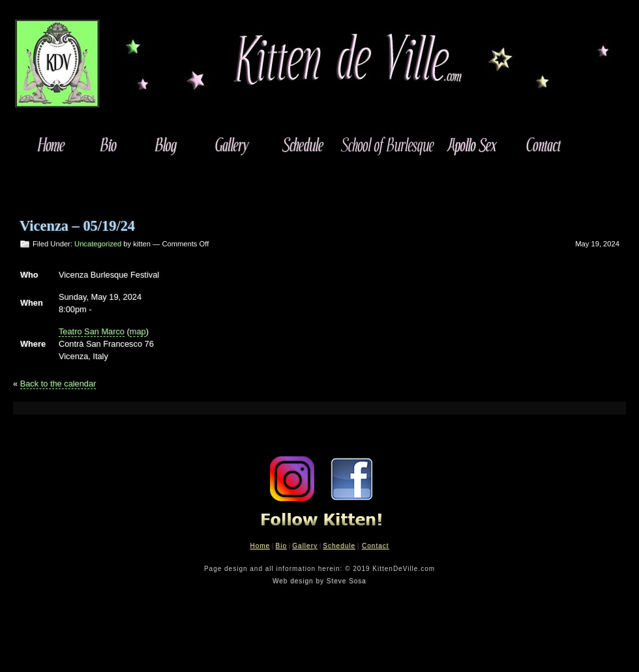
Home (260, 546)
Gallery (305, 546)
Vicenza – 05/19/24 (77, 226)
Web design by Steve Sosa (319, 581)
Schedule (339, 546)
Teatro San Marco (92, 331)
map (138, 331)
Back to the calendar (58, 384)
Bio (281, 546)
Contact (375, 546)
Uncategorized (98, 244)
